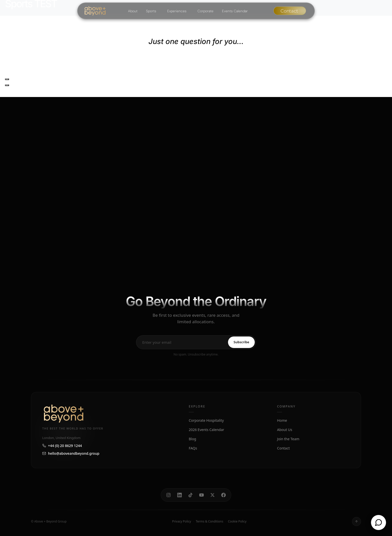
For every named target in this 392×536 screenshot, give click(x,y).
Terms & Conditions (209, 521)
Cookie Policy (237, 521)
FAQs (193, 448)
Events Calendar (235, 11)
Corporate (205, 11)
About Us (284, 430)
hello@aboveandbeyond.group (71, 453)
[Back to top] (356, 521)
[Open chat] (378, 522)
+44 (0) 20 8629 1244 (62, 446)
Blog (192, 439)
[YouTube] (201, 495)
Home (282, 420)
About (133, 11)
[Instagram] (168, 495)
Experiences (177, 11)
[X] (212, 495)
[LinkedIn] (179, 495)
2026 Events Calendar (206, 430)
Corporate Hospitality (206, 420)
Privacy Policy (181, 521)
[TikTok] (190, 495)
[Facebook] (223, 495)
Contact (283, 448)
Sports (151, 11)
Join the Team (288, 439)
